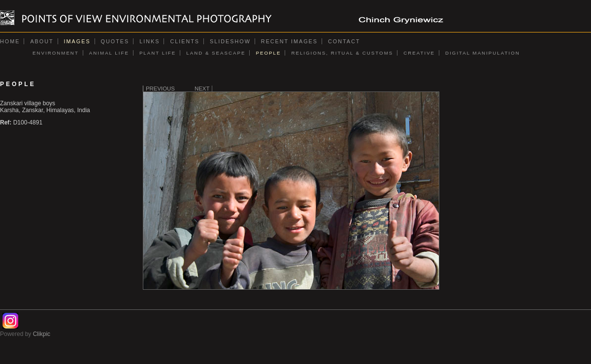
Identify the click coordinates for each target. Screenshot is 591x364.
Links (149, 41)
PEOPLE (268, 53)
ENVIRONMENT (56, 53)
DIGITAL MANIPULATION (483, 53)
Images (77, 41)
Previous (160, 89)
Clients (185, 41)
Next (202, 89)
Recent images (289, 41)
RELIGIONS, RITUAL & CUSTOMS (342, 53)
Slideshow (230, 41)
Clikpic (42, 334)
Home (10, 41)
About (42, 41)
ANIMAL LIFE (109, 53)
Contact (344, 41)
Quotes (115, 41)
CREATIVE (419, 53)
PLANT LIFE (158, 53)
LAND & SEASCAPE (216, 53)
